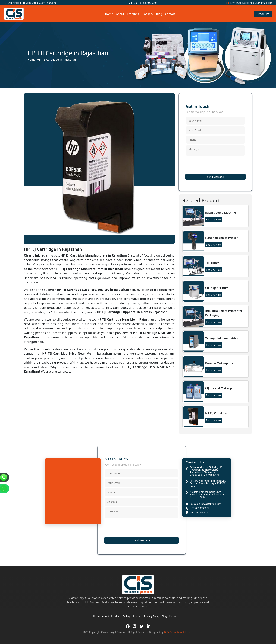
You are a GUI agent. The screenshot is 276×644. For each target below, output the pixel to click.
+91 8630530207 (200, 508)
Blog (159, 14)
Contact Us (175, 616)
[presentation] (213, 165)
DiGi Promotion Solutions (179, 632)
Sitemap (137, 616)
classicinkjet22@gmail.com (257, 3)
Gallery (149, 14)
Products (133, 14)
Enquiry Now (214, 220)
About (120, 14)
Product (116, 616)
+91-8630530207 (148, 3)
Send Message (216, 177)
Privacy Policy (152, 616)
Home (109, 14)
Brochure (263, 14)
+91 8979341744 (200, 512)
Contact (170, 14)
